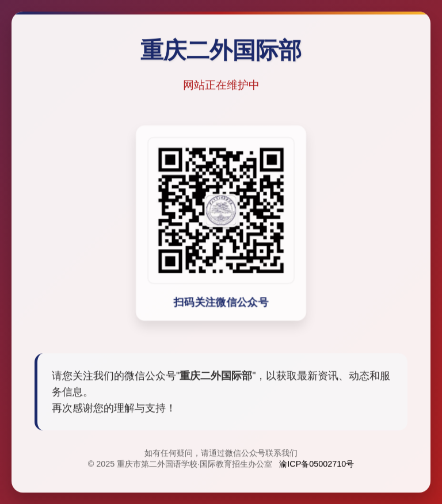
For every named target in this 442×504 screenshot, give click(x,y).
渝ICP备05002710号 (317, 465)
